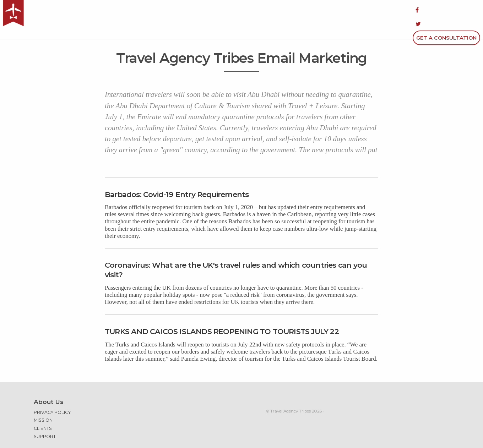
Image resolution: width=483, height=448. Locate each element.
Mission (43, 401)
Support (45, 418)
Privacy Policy (52, 394)
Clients (43, 410)
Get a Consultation (446, 10)
